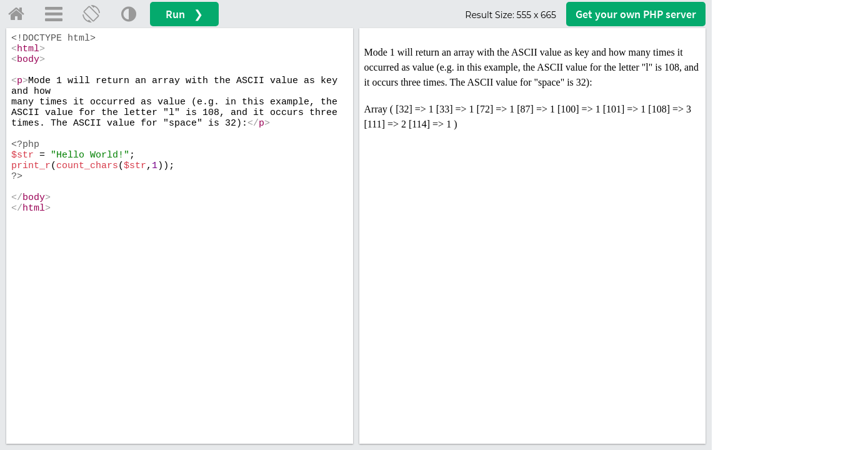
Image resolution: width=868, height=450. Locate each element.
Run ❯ (184, 14)
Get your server (636, 14)
